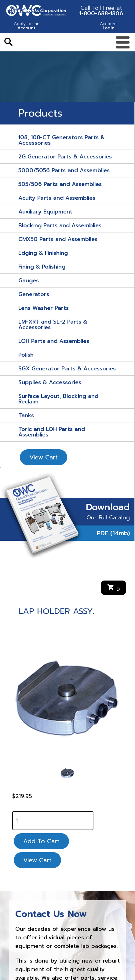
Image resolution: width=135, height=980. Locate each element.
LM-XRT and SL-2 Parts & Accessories (53, 325)
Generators (34, 294)
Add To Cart (41, 841)
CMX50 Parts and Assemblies (58, 239)
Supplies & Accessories (50, 382)
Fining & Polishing (42, 267)
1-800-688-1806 (101, 11)
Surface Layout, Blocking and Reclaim (58, 399)
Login (108, 26)
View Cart (44, 457)
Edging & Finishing (43, 253)
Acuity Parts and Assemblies (57, 198)
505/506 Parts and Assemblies (60, 184)
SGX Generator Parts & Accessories (67, 369)
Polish (26, 355)
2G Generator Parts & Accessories (65, 157)
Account (27, 26)
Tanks (26, 415)
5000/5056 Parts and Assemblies (64, 170)
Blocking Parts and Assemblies (60, 225)
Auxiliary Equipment (45, 212)
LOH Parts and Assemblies (54, 341)
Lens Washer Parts (44, 308)
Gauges (29, 280)
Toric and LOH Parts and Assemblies (52, 432)
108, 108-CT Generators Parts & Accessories (62, 140)
